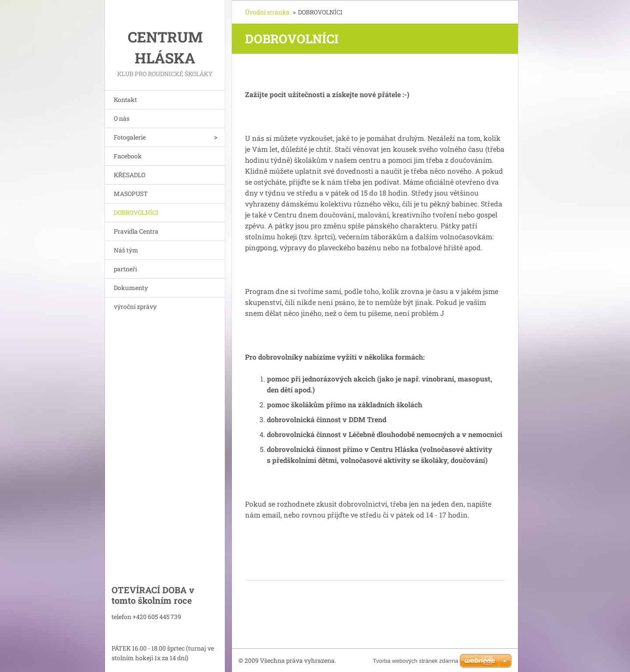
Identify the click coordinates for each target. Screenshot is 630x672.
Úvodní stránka (267, 12)
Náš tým (126, 250)
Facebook (128, 156)
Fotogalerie (130, 137)
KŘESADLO (129, 175)
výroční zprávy (135, 306)
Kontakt (125, 100)
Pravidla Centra (136, 231)
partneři (125, 269)
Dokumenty (131, 288)
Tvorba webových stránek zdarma (415, 661)
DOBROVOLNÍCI (136, 212)
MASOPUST (131, 194)
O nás (122, 118)
